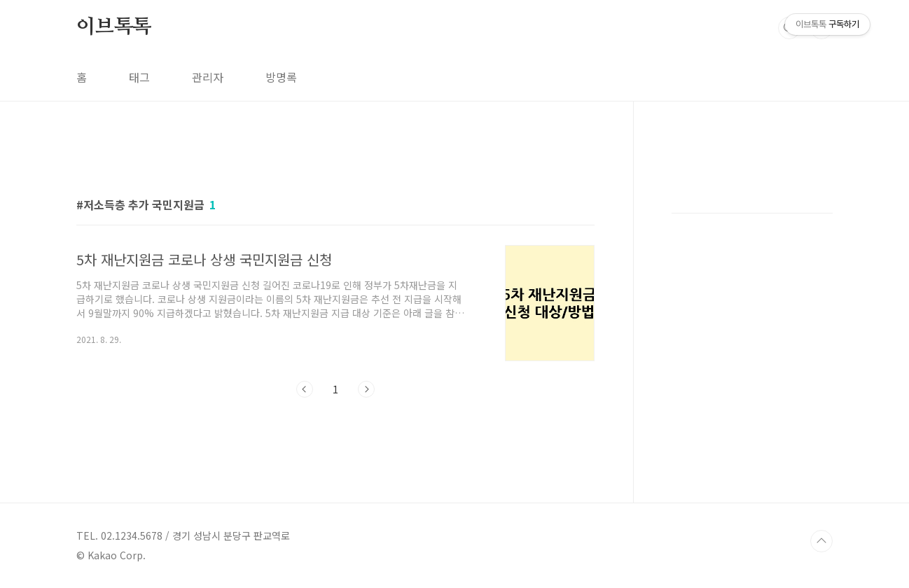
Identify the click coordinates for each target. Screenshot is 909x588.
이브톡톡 (114, 27)
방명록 (281, 77)
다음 (366, 389)
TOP (821, 541)
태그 (139, 77)
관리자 (208, 77)
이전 (305, 389)
